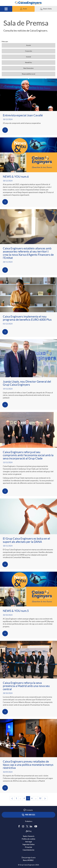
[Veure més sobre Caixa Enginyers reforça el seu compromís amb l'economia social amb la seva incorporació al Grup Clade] (28, 454)
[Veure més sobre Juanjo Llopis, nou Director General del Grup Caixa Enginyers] (28, 375)
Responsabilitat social (28, 74)
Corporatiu (29, 51)
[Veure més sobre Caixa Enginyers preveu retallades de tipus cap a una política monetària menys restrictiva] (28, 756)
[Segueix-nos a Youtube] (36, 826)
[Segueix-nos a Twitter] (27, 826)
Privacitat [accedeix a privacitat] (28, 847)
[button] (23, 9)
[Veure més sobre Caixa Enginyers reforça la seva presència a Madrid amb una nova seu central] (28, 679)
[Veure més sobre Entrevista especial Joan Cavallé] (28, 107)
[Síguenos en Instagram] (23, 826)
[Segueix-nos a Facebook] (20, 826)
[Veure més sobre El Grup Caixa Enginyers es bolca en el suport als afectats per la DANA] (28, 534)
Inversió (28, 57)
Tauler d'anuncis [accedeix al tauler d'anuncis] (29, 836)
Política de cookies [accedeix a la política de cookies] (28, 839)
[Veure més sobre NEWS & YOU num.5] (28, 605)
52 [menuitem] (41, 799)
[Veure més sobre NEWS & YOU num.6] (28, 172)
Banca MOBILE (28, 860)
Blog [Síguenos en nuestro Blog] (29, 831)
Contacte (29, 810)
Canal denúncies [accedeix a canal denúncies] (28, 850)
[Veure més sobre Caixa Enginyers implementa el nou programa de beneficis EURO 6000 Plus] (28, 307)
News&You (28, 62)
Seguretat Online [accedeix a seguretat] (28, 844)
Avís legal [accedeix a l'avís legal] (29, 842)
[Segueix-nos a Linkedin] (31, 826)
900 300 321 (28, 815)
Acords (28, 45)
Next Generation (28, 68)
